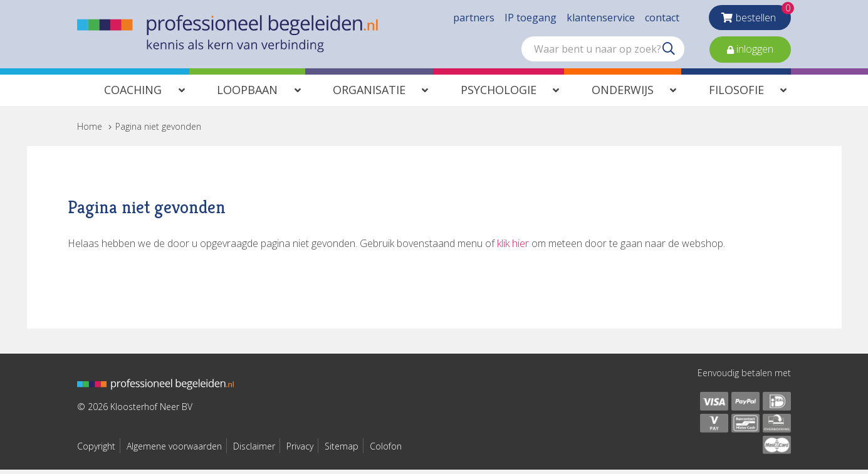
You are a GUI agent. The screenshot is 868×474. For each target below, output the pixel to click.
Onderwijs (623, 93)
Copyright (96, 450)
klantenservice (601, 19)
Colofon (386, 450)
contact (662, 19)
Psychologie (499, 93)
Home (90, 130)
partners (474, 19)
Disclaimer (254, 450)
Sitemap (342, 450)
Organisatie (369, 93)
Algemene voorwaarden (174, 450)
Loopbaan (247, 93)
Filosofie (736, 93)
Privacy (300, 450)
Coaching (133, 93)
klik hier (513, 247)
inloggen (754, 50)
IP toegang (531, 19)
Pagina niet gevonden (158, 130)
